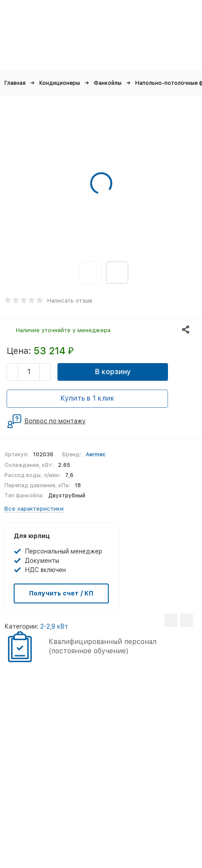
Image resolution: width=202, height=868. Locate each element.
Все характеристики (34, 509)
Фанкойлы (108, 83)
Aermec (96, 455)
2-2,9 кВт (54, 626)
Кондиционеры (60, 83)
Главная (15, 83)
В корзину (113, 372)
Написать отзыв (70, 301)
